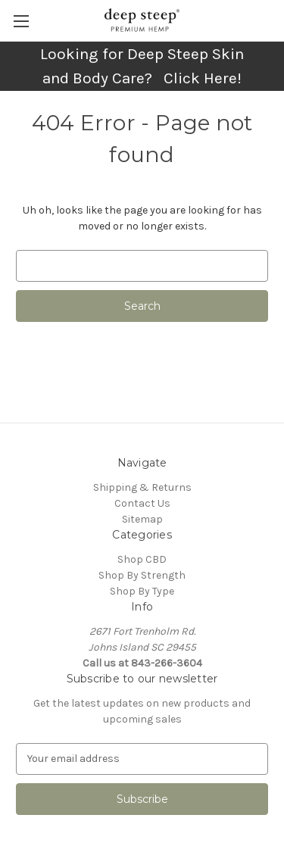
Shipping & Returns (142, 487)
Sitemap (142, 519)
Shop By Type (142, 591)
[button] (142, 66)
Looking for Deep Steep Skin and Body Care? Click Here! (142, 66)
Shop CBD (142, 559)
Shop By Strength (142, 575)
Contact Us (142, 503)
